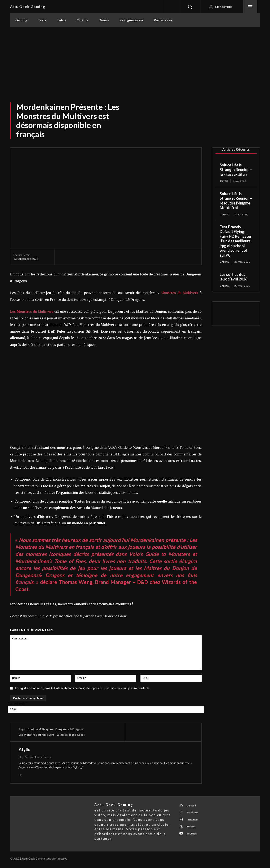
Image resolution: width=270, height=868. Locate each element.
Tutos (224, 181)
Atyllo (25, 749)
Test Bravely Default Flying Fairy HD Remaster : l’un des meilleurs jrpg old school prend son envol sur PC (236, 241)
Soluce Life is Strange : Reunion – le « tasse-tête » (236, 170)
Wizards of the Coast (71, 735)
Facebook (194, 814)
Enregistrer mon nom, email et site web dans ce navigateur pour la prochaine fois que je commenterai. (82, 688)
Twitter (192, 830)
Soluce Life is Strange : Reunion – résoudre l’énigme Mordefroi (236, 201)
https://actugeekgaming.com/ (35, 757)
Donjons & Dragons (40, 729)
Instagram (194, 822)
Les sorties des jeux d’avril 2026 (233, 277)
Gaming (225, 215)
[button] (190, 7)
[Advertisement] (135, 58)
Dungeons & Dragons (69, 729)
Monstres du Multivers (180, 293)
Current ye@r (18, 703)
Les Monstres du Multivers (32, 312)
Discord (193, 807)
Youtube (193, 838)
